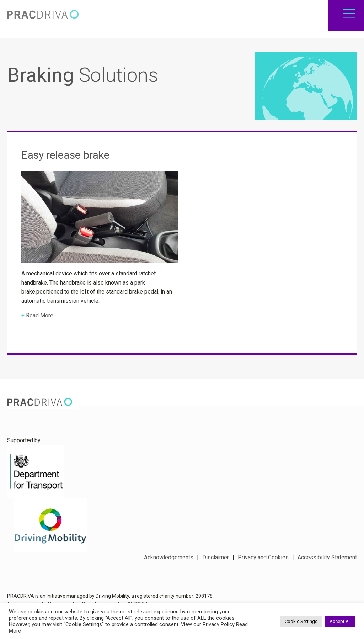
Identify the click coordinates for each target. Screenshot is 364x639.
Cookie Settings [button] (301, 621)
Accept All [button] (340, 621)
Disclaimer (216, 557)
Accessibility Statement (327, 557)
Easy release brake (65, 159)
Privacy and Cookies (263, 557)
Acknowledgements (169, 557)
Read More (40, 319)
